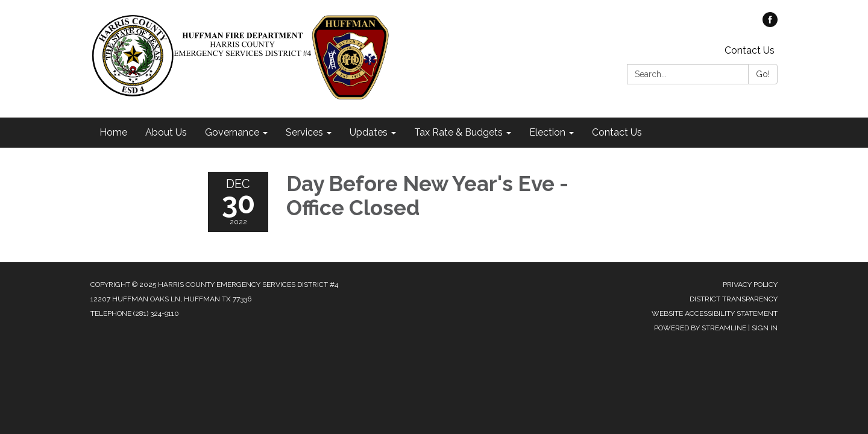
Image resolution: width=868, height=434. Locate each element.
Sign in (765, 328)
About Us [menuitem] (166, 132)
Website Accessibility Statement (715, 313)
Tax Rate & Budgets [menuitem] (458, 132)
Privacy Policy (750, 285)
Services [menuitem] (304, 132)
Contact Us (750, 50)
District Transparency (734, 299)
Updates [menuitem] (369, 132)
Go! (763, 74)
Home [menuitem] (113, 132)
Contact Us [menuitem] (617, 132)
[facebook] (770, 24)
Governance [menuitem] (232, 132)
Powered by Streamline (700, 328)
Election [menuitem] (547, 132)
